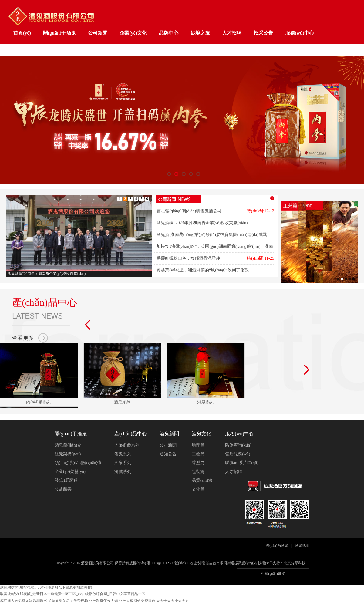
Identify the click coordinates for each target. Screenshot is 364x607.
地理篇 (198, 445)
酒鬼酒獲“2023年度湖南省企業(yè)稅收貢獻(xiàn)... (204, 223)
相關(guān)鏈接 (273, 574)
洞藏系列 (123, 472)
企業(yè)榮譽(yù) (70, 472)
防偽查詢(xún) (238, 445)
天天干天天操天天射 (173, 601)
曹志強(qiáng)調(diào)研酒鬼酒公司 (189, 211)
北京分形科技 (295, 563)
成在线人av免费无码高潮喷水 (24, 601)
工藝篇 (198, 454)
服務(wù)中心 (300, 33)
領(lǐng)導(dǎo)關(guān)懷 (78, 463)
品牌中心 (169, 33)
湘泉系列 (123, 463)
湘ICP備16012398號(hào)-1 (168, 563)
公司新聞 (98, 33)
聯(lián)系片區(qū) (242, 463)
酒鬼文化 (201, 434)
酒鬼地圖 (302, 545)
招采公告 (263, 33)
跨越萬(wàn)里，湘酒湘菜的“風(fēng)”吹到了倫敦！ (205, 270)
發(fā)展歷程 (66, 480)
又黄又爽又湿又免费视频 (68, 601)
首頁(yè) (22, 33)
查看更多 (23, 338)
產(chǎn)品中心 (131, 434)
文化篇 (198, 489)
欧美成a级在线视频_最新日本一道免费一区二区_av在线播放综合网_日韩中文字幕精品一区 (73, 594)
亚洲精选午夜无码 (103, 601)
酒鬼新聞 (169, 434)
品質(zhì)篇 (202, 480)
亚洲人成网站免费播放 (137, 601)
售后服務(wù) (238, 454)
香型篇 (198, 463)
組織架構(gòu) (68, 454)
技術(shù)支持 (269, 563)
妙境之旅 (200, 33)
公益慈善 (63, 489)
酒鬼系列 (123, 454)
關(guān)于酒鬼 (59, 33)
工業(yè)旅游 (27, 50)
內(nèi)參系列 (127, 445)
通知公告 (168, 454)
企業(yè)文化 (133, 33)
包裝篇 (198, 472)
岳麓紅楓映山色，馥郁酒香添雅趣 (188, 258)
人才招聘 (232, 33)
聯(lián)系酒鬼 (277, 545)
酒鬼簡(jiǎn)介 (68, 445)
